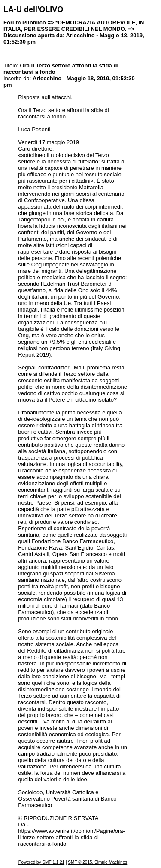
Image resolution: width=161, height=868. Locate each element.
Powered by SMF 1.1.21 (41, 862)
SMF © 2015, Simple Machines (97, 862)
